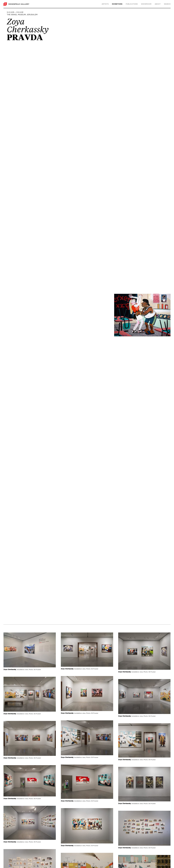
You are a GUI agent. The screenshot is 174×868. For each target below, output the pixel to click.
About (158, 4)
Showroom (146, 4)
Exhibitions (117, 4)
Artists (105, 4)
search (167, 4)
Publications (132, 4)
